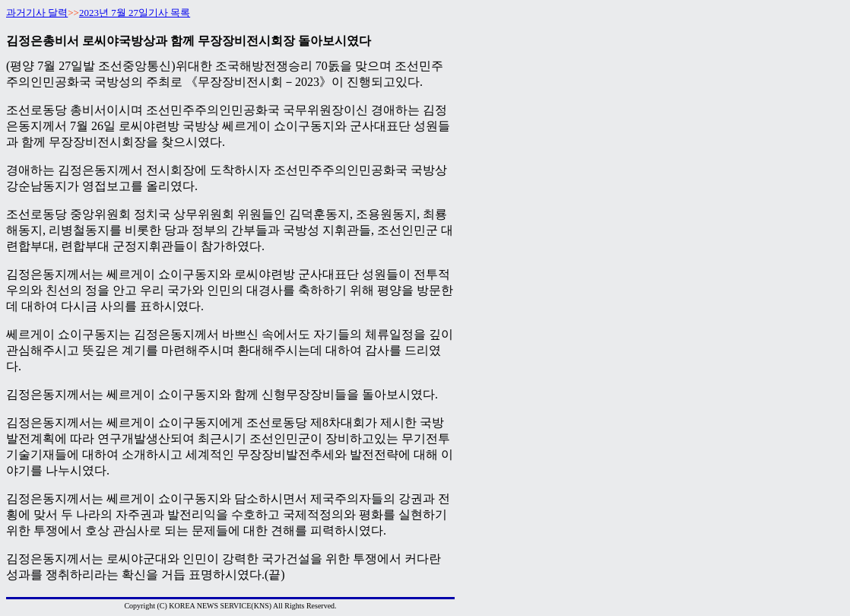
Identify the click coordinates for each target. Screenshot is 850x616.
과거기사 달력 (37, 13)
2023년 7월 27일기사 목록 (135, 13)
